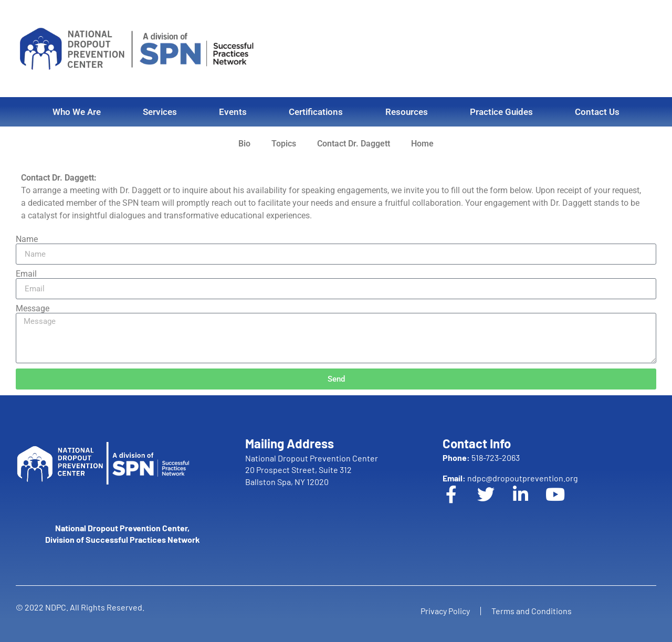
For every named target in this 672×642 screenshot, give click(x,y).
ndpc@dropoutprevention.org (510, 478)
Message (33, 309)
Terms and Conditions (532, 611)
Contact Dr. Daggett (354, 144)
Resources (407, 112)
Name (27, 239)
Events (233, 112)
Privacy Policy (445, 611)
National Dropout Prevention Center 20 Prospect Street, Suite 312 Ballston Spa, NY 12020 (312, 470)
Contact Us (597, 112)
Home (422, 144)
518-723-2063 (481, 457)
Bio (244, 144)
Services (160, 112)
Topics (284, 144)
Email (26, 274)
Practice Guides (501, 112)
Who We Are (77, 112)
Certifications (316, 112)
